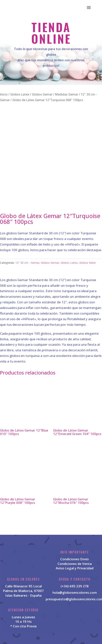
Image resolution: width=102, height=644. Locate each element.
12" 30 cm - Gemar (27, 263)
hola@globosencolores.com (75, 592)
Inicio (4, 94)
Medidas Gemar (67, 94)
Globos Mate (88, 263)
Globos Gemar (42, 94)
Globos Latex (20, 94)
